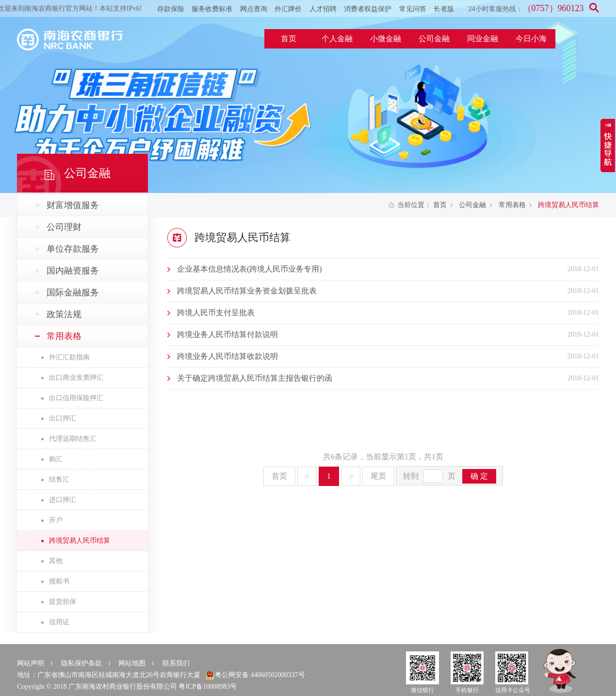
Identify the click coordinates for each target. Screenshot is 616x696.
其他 (56, 561)
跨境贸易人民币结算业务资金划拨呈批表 (247, 291)
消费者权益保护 (368, 9)
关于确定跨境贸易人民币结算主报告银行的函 (255, 378)
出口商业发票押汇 (76, 378)
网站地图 (132, 663)
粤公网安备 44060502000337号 (255, 675)
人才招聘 (323, 9)
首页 (289, 39)
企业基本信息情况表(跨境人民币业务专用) (250, 269)
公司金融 (434, 39)
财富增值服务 (73, 205)
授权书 (59, 581)
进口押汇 (63, 500)
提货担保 (63, 602)
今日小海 (531, 39)
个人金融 (337, 39)
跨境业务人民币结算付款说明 (227, 334)
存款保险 (171, 9)
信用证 (59, 622)
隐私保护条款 (81, 663)
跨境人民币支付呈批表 (216, 313)
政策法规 (64, 314)
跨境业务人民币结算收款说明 (227, 356)
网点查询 (254, 9)
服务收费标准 (212, 9)
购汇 (56, 459)
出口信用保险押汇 (76, 398)
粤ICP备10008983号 (208, 687)
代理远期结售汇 (73, 439)
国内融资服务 (73, 271)
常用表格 (512, 205)
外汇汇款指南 (69, 357)
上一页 (307, 476)
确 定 (479, 476)
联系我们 (176, 663)
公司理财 (64, 227)
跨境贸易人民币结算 (80, 541)
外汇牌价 (288, 9)
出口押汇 (63, 418)
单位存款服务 (73, 249)
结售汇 (59, 479)
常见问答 (413, 9)
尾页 (378, 476)
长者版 (444, 9)
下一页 (351, 476)
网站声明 (31, 663)
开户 (56, 520)
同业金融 (483, 39)
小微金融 (386, 39)
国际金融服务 (73, 292)
